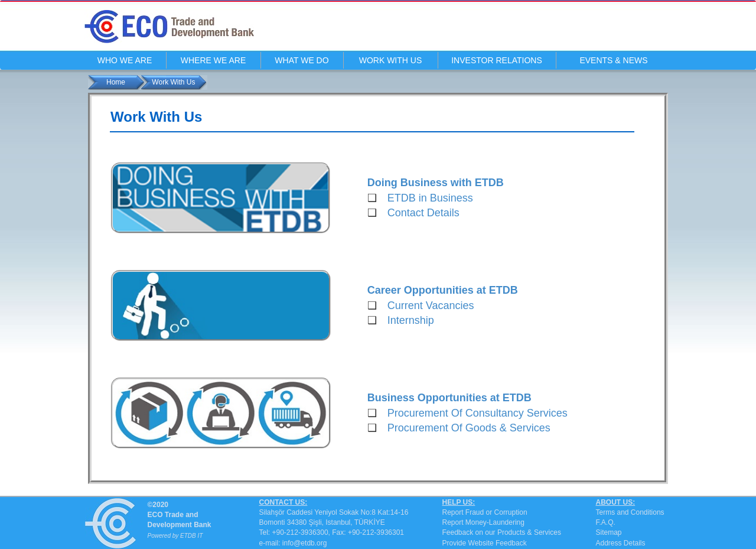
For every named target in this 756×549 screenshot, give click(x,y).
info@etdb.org (305, 543)
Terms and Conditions (630, 512)
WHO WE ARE (125, 60)
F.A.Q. (606, 522)
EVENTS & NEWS (613, 60)
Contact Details (423, 213)
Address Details (621, 543)
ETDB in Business (430, 198)
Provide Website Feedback (485, 543)
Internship (411, 320)
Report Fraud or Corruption (485, 512)
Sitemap (609, 532)
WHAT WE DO (302, 60)
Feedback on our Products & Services (502, 532)
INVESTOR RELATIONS (497, 60)
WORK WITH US (391, 60)
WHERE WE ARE (213, 60)
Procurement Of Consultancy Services (478, 413)
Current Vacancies (431, 306)
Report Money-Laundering (483, 522)
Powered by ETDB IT (175, 536)
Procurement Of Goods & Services (469, 428)
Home (116, 82)
